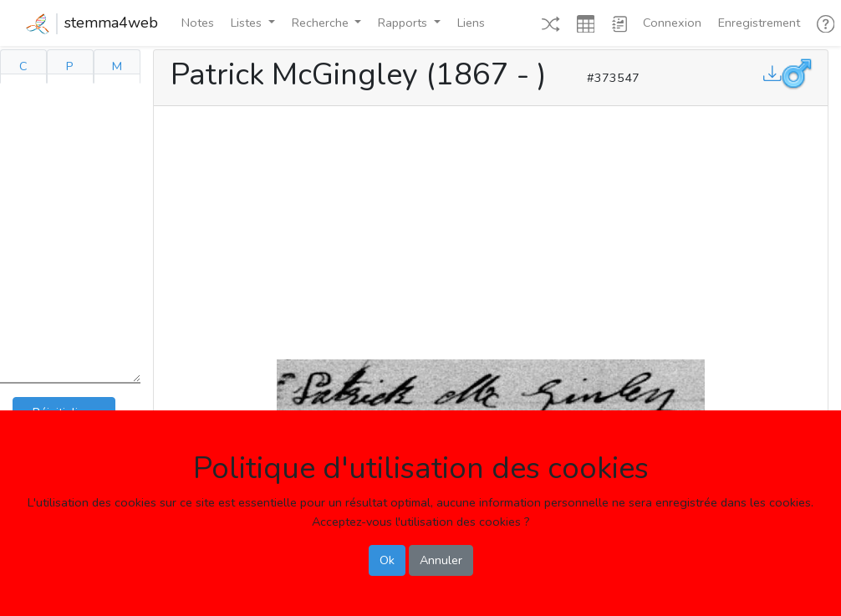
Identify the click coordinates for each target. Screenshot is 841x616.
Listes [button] (248, 23)
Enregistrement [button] (759, 23)
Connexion (672, 23)
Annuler (441, 560)
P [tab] (70, 66)
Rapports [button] (404, 23)
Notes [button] (198, 23)
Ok (387, 560)
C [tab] (23, 66)
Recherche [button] (322, 23)
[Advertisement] (491, 229)
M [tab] (117, 66)
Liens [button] (471, 23)
